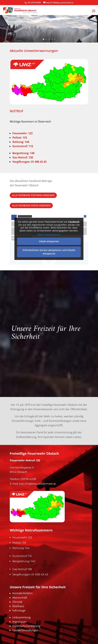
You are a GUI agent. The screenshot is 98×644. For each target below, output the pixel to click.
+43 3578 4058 (34, 3)
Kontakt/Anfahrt (23, 593)
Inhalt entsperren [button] (49, 241)
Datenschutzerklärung (26, 626)
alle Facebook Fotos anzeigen (31, 205)
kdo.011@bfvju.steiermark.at (37, 484)
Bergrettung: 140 (24, 561)
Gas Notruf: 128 (22, 569)
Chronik (17, 602)
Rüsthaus (18, 606)
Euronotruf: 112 (22, 556)
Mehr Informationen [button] (49, 235)
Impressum (20, 622)
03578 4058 (28, 479)
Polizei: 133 (20, 138)
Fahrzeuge (19, 610)
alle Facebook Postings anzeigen (33, 195)
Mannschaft (20, 598)
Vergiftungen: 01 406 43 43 (30, 574)
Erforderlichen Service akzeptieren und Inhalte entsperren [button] (49, 252)
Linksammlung (22, 617)
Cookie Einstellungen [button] (25, 630)
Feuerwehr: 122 (23, 133)
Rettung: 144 (21, 548)
